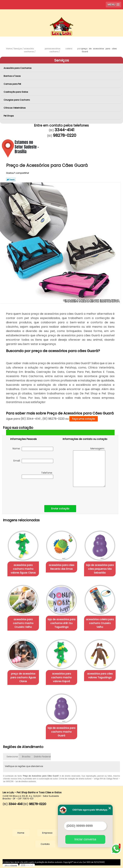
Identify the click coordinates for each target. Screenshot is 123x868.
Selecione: (12, 757)
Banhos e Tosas (12, 76)
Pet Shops (9, 116)
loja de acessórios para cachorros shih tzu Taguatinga (61, 623)
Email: (33, 461)
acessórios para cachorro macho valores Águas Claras (23, 569)
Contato (45, 844)
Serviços (62, 60)
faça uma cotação (84, 419)
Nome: (33, 449)
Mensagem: (89, 467)
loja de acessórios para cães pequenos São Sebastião (100, 569)
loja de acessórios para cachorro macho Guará (61, 732)
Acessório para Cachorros (18, 68)
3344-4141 (64, 130)
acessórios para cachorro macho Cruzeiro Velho (23, 623)
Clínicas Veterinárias (15, 108)
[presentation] (32, 491)
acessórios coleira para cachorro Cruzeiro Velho (100, 623)
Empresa (47, 833)
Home (21, 833)
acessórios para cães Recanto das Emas (61, 567)
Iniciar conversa (85, 839)
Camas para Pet (13, 84)
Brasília (26, 757)
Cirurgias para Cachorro (17, 100)
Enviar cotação (60, 509)
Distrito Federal (42, 757)
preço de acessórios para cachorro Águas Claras (23, 677)
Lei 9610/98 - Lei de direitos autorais (20, 781)
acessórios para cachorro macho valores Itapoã (61, 677)
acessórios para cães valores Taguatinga (100, 676)
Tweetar (11, 179)
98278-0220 (65, 135)
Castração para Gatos (16, 92)
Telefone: (37, 475)
